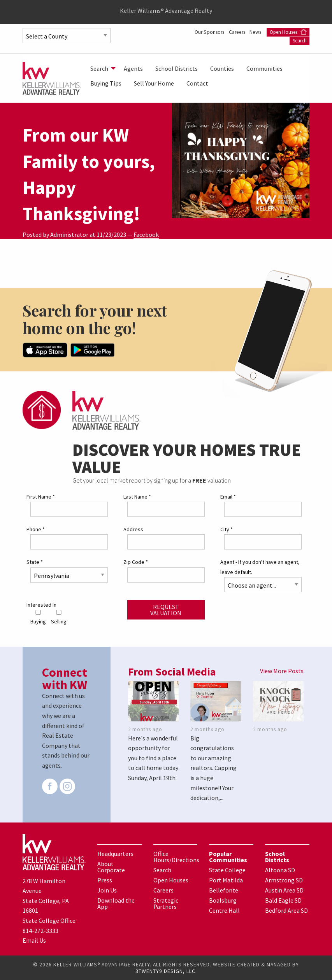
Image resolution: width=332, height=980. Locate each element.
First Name (41, 496)
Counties (222, 68)
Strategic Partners (166, 903)
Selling (59, 617)
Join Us (107, 890)
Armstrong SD (284, 880)
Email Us (34, 940)
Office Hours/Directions (176, 856)
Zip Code (136, 562)
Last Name (137, 496)
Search (300, 41)
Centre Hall (224, 910)
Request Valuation (166, 609)
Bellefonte (224, 890)
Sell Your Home (154, 83)
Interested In (41, 604)
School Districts (177, 68)
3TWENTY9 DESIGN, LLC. (166, 971)
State (35, 562)
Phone (36, 529)
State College (227, 870)
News (256, 32)
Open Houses (288, 32)
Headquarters (115, 853)
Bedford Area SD (286, 910)
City (227, 529)
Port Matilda (226, 880)
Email (228, 496)
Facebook (146, 234)
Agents (133, 68)
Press (105, 880)
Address (133, 529)
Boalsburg (223, 900)
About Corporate (111, 866)
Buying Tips (106, 83)
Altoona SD (280, 870)
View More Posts (282, 670)
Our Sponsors (204, 32)
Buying (38, 617)
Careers (235, 32)
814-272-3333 (40, 930)
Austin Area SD (284, 890)
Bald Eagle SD (283, 900)
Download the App (116, 903)
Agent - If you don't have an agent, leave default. (260, 566)
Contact (197, 83)
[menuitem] (101, 68)
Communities (264, 68)
